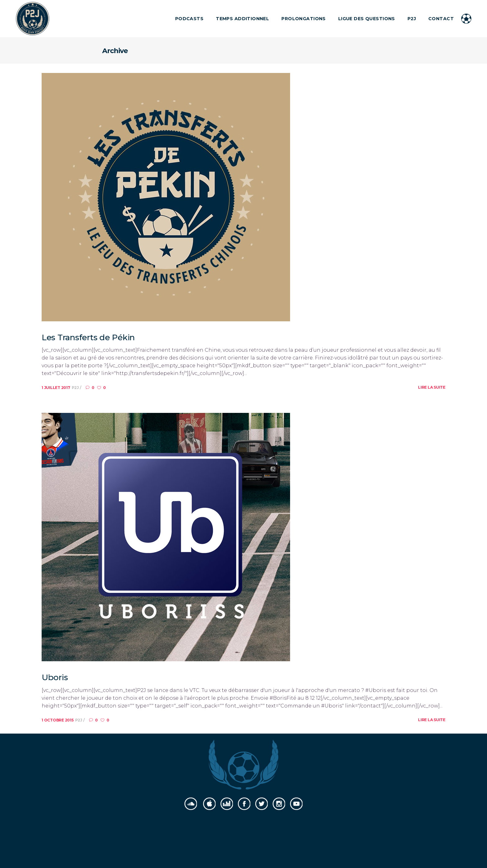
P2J (76, 388)
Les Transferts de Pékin (88, 337)
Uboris (55, 677)
